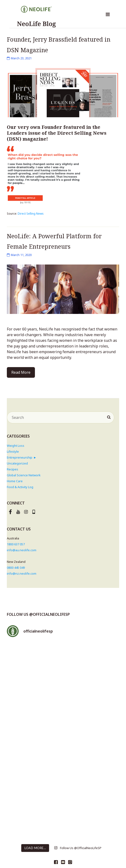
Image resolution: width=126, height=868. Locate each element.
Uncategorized (17, 463)
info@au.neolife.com (22, 550)
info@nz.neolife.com (22, 573)
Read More (21, 372)
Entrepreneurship (20, 457)
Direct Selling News (31, 214)
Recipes (13, 469)
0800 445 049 (16, 568)
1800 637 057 (16, 544)
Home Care (15, 481)
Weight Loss (16, 446)
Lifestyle (13, 451)
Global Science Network (24, 475)
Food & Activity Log (20, 487)
